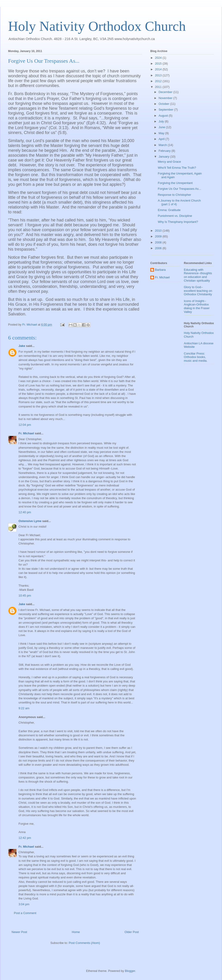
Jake (22, 346)
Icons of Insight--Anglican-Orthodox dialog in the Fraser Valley (197, 306)
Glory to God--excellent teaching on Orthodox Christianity (198, 291)
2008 (159, 242)
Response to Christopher (174, 195)
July (162, 121)
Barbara (160, 270)
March (163, 145)
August (164, 116)
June (162, 127)
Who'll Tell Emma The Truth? (177, 168)
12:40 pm (25, 512)
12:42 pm (25, 838)
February (165, 151)
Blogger (130, 971)
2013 (159, 75)
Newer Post (19, 932)
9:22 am (24, 708)
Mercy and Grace (169, 162)
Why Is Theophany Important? (178, 222)
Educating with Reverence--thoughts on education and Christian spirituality (198, 275)
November (166, 98)
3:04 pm (24, 904)
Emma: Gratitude (169, 210)
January (164, 157)
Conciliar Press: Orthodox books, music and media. (196, 357)
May (162, 133)
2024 (159, 58)
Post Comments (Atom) (84, 943)
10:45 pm (25, 596)
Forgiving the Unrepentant (175, 183)
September (166, 110)
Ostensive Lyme (30, 521)
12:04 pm (25, 425)
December (166, 92)
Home (76, 932)
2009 (159, 236)
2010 (159, 231)
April (162, 139)
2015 (159, 64)
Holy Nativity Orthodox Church (97, 26)
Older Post (132, 932)
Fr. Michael (26, 433)
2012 (159, 81)
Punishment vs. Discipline (175, 216)
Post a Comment (25, 913)
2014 (159, 69)
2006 (159, 248)
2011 (159, 87)
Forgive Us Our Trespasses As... (179, 189)
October (164, 104)
